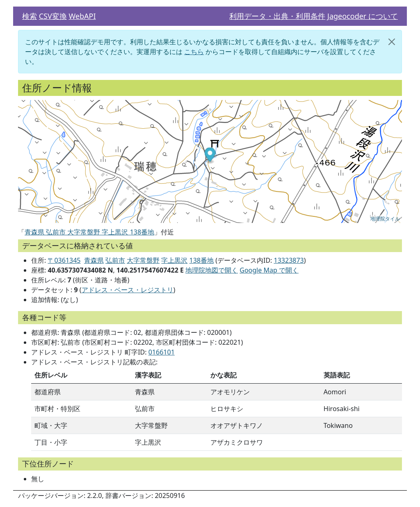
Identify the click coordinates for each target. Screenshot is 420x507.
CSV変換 (53, 16)
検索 (30, 16)
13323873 (289, 260)
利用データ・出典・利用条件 (277, 16)
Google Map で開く (269, 270)
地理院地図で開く (212, 270)
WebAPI (82, 16)
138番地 (202, 260)
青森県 (94, 260)
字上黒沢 (174, 260)
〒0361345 (64, 260)
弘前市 (115, 260)
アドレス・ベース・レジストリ (128, 290)
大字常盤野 (143, 260)
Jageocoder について (363, 16)
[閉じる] (392, 42)
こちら (194, 52)
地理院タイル (385, 219)
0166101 (162, 352)
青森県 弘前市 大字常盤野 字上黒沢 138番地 (89, 232)
